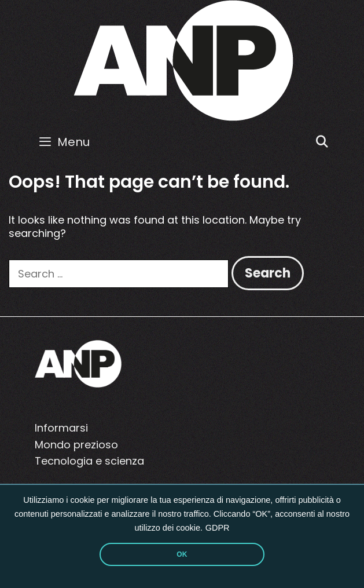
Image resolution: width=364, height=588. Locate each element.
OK (182, 554)
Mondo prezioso (76, 445)
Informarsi (61, 428)
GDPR (218, 528)
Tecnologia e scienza (89, 461)
